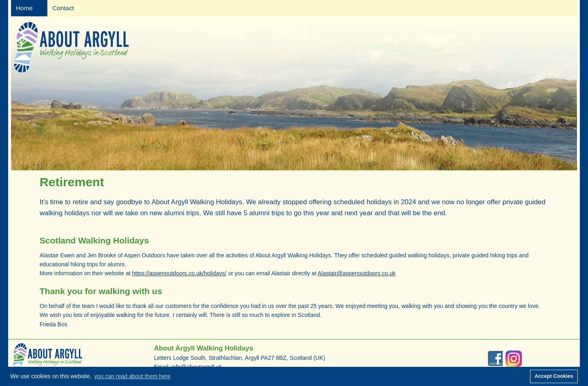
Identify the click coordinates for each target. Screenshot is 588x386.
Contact (63, 8)
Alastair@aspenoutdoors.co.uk (357, 273)
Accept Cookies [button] (554, 376)
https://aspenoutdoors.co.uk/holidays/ (179, 273)
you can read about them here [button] (133, 376)
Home (24, 8)
